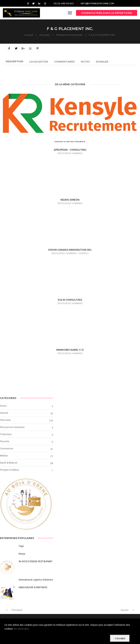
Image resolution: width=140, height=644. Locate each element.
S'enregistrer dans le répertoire (107, 13)
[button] (4, 505)
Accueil (29, 35)
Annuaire (45, 35)
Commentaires (64, 62)
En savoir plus (21, 629)
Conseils (84, 253)
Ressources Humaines (70, 35)
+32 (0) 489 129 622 (63, 3)
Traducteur (6, 434)
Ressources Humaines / (65, 253)
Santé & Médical (9, 463)
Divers (3, 406)
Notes (85, 62)
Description (14, 61)
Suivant (125, 610)
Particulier (5, 420)
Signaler (102, 62)
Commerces (7, 449)
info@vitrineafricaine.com (97, 3)
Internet (4, 413)
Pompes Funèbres (10, 470)
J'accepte (120, 638)
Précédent (17, 610)
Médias (4, 456)
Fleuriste (5, 441)
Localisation (39, 62)
